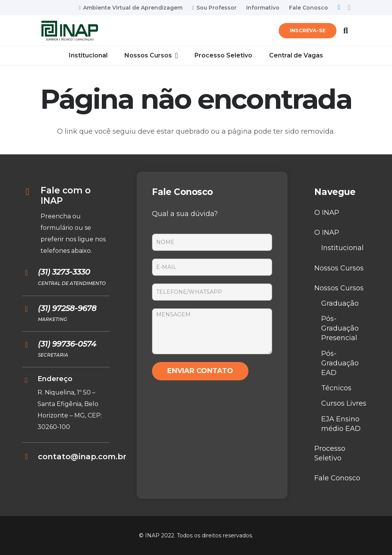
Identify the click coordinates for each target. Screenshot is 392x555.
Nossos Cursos (339, 268)
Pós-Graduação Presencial (340, 328)
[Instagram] (349, 8)
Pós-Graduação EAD (340, 363)
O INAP (327, 213)
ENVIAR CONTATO (200, 371)
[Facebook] (339, 7)
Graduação (340, 303)
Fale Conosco (337, 478)
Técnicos (336, 388)
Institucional (342, 248)
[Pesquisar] (346, 31)
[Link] (70, 31)
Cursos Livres (344, 403)
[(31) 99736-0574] (30, 345)
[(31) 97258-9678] (30, 309)
